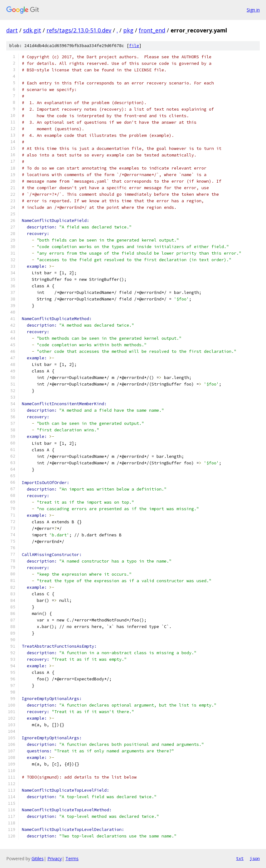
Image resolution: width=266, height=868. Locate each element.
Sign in (253, 10)
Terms (72, 858)
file (134, 46)
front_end (152, 30)
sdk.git (32, 30)
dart (12, 30)
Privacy (55, 858)
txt (240, 858)
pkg (128, 30)
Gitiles (38, 858)
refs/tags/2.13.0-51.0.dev (79, 30)
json (255, 858)
